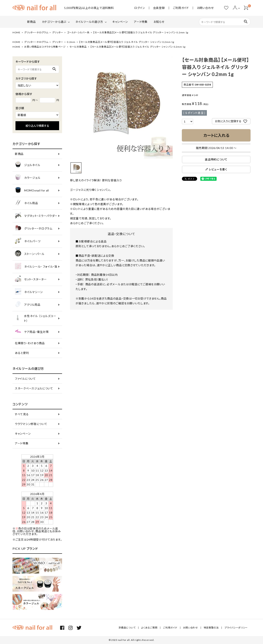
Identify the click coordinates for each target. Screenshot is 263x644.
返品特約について (216, 159)
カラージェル (28, 178)
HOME (16, 32)
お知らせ (159, 22)
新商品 (32, 22)
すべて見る (22, 414)
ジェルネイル (27, 165)
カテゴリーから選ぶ (54, 22)
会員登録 (159, 8)
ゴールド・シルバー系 (78, 32)
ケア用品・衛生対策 (32, 332)
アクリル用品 (28, 305)
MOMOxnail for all (32, 191)
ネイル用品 (26, 203)
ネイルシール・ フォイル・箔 (36, 267)
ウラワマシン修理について (31, 424)
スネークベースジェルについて (34, 388)
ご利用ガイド (181, 8)
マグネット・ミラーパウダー (36, 216)
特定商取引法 (211, 628)
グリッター (58, 32)
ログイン (140, 8)
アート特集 (141, 22)
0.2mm (71, 42)
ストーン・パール (30, 254)
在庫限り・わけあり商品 (30, 343)
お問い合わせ (205, 8)
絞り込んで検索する (37, 126)
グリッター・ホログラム (36, 32)
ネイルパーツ (28, 241)
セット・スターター (31, 279)
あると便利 (22, 353)
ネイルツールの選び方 (89, 22)
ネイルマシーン (29, 292)
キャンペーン (120, 22)
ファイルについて (25, 379)
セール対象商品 (78, 47)
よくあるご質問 (149, 628)
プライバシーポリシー (236, 628)
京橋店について (127, 628)
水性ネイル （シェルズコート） (36, 318)
